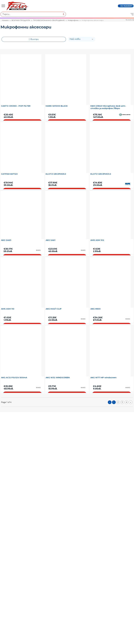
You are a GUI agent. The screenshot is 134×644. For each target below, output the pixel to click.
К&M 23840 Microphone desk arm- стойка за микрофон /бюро (108, 107)
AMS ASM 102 (97, 240)
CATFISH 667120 (9, 174)
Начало (5, 20)
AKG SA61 (51, 240)
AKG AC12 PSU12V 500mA (14, 378)
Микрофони (73, 20)
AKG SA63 (6, 240)
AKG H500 (96, 309)
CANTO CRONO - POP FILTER (16, 106)
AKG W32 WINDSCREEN (58, 378)
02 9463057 (126, 6)
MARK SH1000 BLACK (57, 106)
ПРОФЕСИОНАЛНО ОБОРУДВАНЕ (49, 20)
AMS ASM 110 (8, 309)
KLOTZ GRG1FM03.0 (101, 174)
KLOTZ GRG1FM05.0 (56, 174)
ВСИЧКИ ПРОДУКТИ (21, 20)
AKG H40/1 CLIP (54, 309)
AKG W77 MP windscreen (103, 378)
